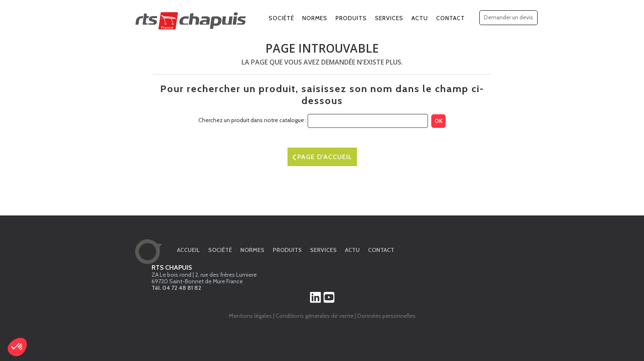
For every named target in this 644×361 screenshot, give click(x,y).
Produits (351, 18)
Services (389, 18)
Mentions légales (250, 316)
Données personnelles (386, 316)
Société (281, 18)
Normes (315, 18)
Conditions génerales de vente (315, 316)
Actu (420, 18)
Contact (451, 18)
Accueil (189, 250)
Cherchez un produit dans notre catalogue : (252, 120)
